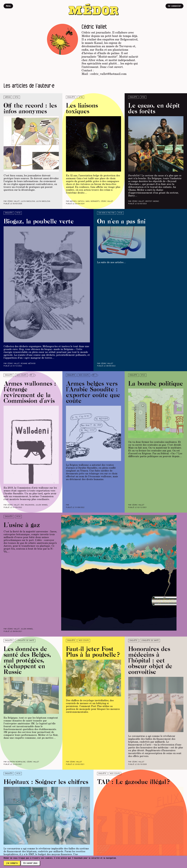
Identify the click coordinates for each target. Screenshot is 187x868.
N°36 (81, 97)
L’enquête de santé (25, 641)
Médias (8, 97)
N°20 (18, 774)
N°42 (17, 97)
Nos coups (21, 375)
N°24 (18, 517)
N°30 (143, 97)
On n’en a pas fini (106, 213)
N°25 (143, 375)
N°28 (120, 213)
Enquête (71, 97)
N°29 (18, 213)
